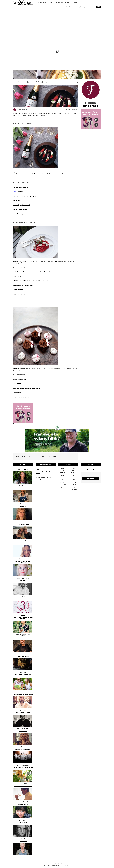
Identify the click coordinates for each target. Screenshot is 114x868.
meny (17, 456)
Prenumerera (91, 478)
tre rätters (35, 456)
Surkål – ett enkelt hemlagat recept (44, 472)
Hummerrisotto (18, 290)
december (74, 489)
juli (74, 481)
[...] (80, 7)
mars (63, 474)
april (63, 476)
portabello (20, 192)
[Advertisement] (57, 22)
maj (74, 477)
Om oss (39, 2)
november (74, 488)
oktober (74, 486)
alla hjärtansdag (23, 456)
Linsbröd (38, 479)
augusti (74, 483)
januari (63, 471)
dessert (49, 456)
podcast (46, 2)
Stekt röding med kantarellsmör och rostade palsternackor (31, 281)
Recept (61, 2)
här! (57, 261)
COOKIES (60, 863)
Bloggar (54, 2)
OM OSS (54, 863)
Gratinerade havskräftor (21, 187)
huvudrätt (44, 456)
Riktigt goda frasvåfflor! (44, 477)
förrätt (40, 456)
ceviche (19, 276)
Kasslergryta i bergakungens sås (46, 475)
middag (30, 456)
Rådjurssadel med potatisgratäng (23, 285)
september (74, 484)
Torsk (15, 276)
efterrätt (54, 456)
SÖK (98, 7)
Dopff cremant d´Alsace (39, 174)
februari (63, 472)
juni (74, 479)
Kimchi (38, 470)
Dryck (67, 2)
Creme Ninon (17, 200)
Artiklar (74, 2)
